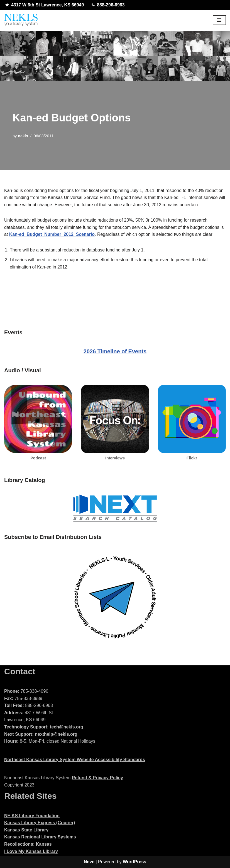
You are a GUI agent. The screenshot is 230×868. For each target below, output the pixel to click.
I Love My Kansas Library (31, 852)
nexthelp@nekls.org (56, 734)
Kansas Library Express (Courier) (40, 823)
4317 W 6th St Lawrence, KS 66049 (45, 5)
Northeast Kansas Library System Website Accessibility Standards (75, 760)
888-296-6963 (108, 5)
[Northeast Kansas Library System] (21, 20)
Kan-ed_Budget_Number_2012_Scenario (52, 235)
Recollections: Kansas (28, 844)
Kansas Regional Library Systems (40, 837)
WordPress (134, 862)
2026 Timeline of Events (115, 352)
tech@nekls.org (67, 727)
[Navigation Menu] (219, 20)
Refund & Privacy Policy (97, 778)
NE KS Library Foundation (32, 816)
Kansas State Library (26, 830)
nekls (23, 136)
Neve (89, 862)
